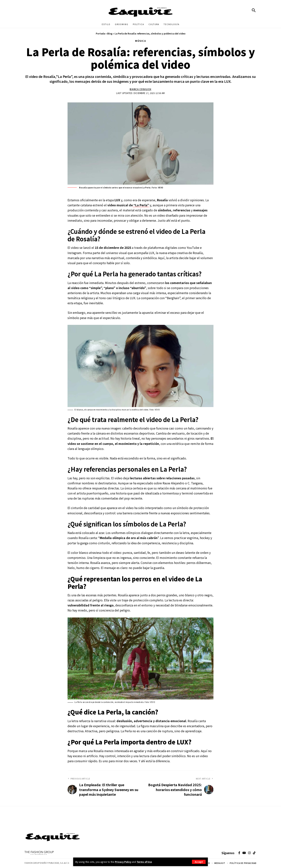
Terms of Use (145, 862)
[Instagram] (249, 853)
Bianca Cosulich (140, 89)
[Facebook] (239, 853)
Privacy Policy (123, 862)
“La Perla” (141, 205)
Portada (100, 33)
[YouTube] (244, 853)
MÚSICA (140, 41)
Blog (110, 33)
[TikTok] (254, 853)
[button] (199, 862)
